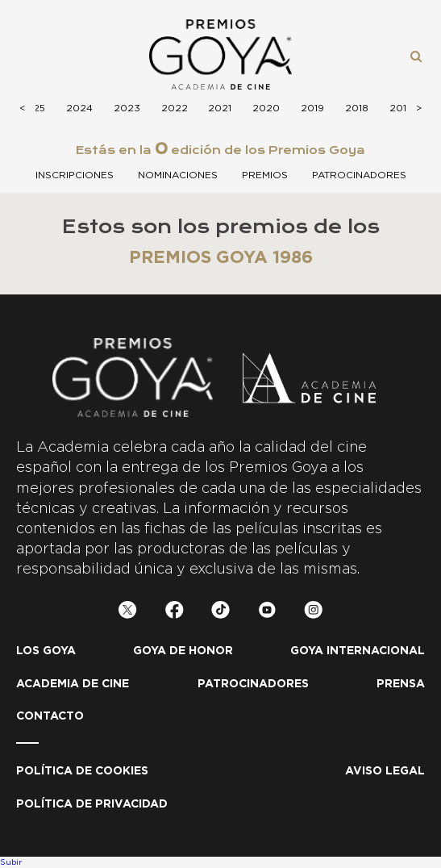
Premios (265, 175)
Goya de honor (183, 651)
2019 (312, 108)
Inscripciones (75, 175)
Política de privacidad (92, 804)
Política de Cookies (82, 771)
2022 (175, 108)
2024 (79, 108)
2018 (357, 108)
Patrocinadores (359, 175)
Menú (35, 55)
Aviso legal (385, 771)
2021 (220, 108)
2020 (266, 108)
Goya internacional (358, 651)
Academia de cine (73, 684)
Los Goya (46, 651)
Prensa (401, 684)
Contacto (50, 716)
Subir (11, 862)
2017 (401, 108)
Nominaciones (178, 175)
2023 (127, 108)
